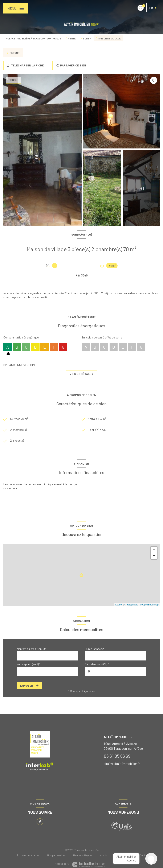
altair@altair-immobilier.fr (122, 764)
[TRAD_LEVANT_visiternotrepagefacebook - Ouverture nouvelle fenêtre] (40, 822)
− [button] (154, 556)
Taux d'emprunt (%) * (97, 664)
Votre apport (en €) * (29, 664)
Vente (72, 38)
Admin (104, 855)
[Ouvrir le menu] (16, 8)
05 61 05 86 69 (117, 756)
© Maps (131, 605)
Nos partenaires (56, 855)
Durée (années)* (94, 649)
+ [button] (154, 550)
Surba (87, 38)
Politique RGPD (124, 855)
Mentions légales (83, 855)
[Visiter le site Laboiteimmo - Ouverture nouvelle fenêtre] (88, 865)
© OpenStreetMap (149, 605)
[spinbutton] (116, 671)
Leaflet (119, 605)
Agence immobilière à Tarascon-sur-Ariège (33, 38)
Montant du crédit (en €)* (31, 649)
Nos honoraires (31, 855)
